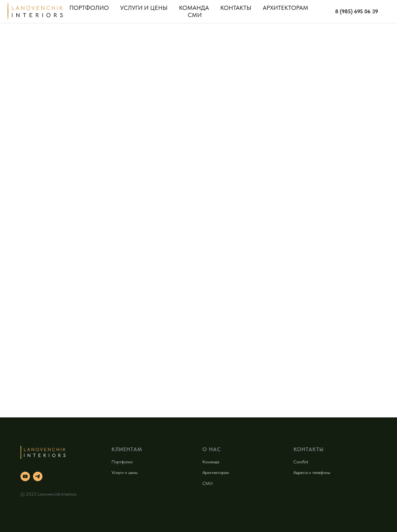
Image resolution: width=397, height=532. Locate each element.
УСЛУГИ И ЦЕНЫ (144, 8)
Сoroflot (301, 462)
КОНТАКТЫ (236, 8)
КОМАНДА (194, 8)
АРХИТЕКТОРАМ (286, 8)
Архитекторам (216, 472)
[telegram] (38, 476)
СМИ (195, 15)
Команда (211, 462)
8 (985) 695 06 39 (357, 11)
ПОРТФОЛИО (89, 8)
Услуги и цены (125, 472)
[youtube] (25, 476)
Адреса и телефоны (312, 472)
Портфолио (122, 462)
